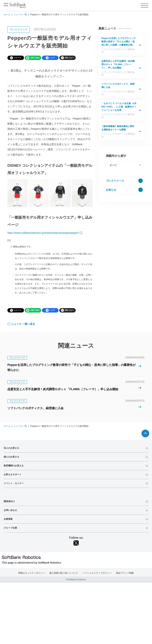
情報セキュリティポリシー (32, 573)
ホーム (7, 15)
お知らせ (111, 190)
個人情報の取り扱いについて (64, 573)
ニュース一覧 (20, 15)
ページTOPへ (145, 433)
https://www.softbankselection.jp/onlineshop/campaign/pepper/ (43, 233)
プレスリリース (115, 181)
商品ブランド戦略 (125, 573)
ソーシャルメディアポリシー (97, 573)
